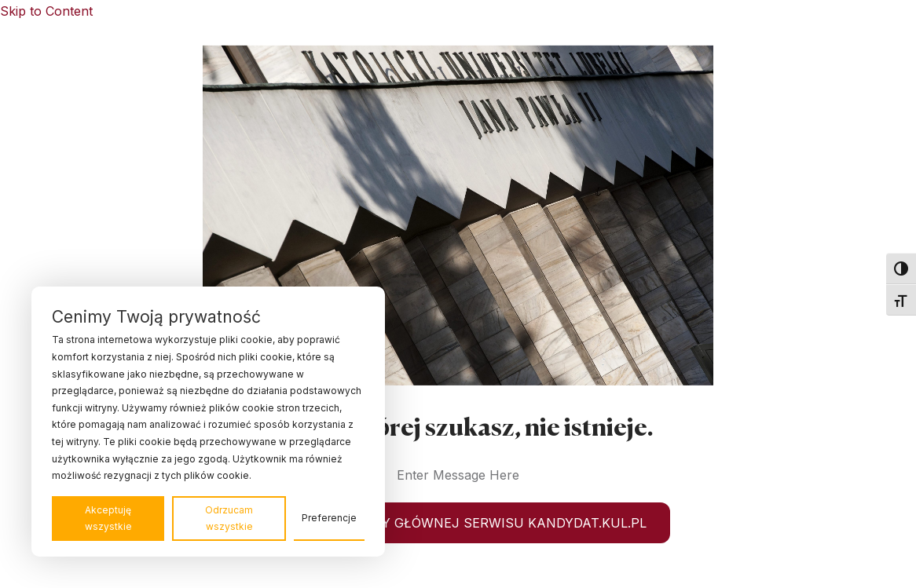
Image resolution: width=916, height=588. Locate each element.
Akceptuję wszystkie (108, 519)
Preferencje (329, 518)
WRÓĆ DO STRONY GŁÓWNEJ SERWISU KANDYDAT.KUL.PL (458, 523)
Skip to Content (46, 11)
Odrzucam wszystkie (229, 519)
